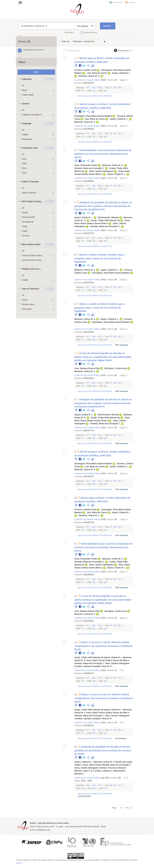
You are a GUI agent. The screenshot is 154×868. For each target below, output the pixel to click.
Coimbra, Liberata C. (103, 771)
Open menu (21, 2)
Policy (25, 226)
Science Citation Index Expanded (33, 256)
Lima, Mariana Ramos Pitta (87, 368)
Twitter (84, 66)
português (117, 2)
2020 (24, 159)
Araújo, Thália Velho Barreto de (105, 220)
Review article (28, 304)
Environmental (28, 217)
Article (25, 300)
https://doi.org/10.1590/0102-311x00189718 (95, 96)
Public (25, 231)
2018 (24, 173)
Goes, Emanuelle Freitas (86, 165)
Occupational (28, 222)
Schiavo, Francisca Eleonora (113, 768)
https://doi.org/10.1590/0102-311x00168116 (95, 686)
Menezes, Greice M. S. (89, 76)
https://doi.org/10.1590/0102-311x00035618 (95, 391)
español (132, 2)
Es (94, 88)
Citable (25, 280)
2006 (24, 164)
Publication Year (30, 148)
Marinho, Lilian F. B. (83, 771)
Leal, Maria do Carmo (97, 73)
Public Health (28, 95)
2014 (24, 168)
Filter (36, 72)
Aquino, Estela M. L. (121, 73)
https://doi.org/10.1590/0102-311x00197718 (95, 246)
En (100, 88)
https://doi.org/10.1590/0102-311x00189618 (95, 194)
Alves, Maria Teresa (92, 765)
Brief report (27, 309)
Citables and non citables (33, 269)
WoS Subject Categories (33, 201)
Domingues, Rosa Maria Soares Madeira (93, 116)
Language (27, 123)
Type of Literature (30, 289)
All (23, 86)
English (25, 135)
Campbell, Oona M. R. (102, 666)
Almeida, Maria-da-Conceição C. (89, 168)
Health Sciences (29, 193)
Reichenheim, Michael (108, 217)
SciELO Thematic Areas (33, 182)
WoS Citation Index (31, 244)
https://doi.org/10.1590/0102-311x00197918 (95, 296)
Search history (90, 33)
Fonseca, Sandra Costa (85, 70)
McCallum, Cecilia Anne (115, 368)
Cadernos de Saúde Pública (33, 115)
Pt (88, 88)
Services (26, 236)
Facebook (80, 66)
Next (131, 809)
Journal (26, 104)
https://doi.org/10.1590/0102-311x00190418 (95, 142)
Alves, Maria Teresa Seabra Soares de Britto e (108, 660)
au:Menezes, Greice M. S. (47, 26)
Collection (27, 79)
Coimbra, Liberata (83, 666)
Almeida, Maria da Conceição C (116, 765)
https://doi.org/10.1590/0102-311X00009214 (95, 794)
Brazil (25, 90)
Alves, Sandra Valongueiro (101, 171)
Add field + (70, 33)
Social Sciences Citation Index (33, 260)
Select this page (74, 50)
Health (25, 213)
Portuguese (27, 139)
